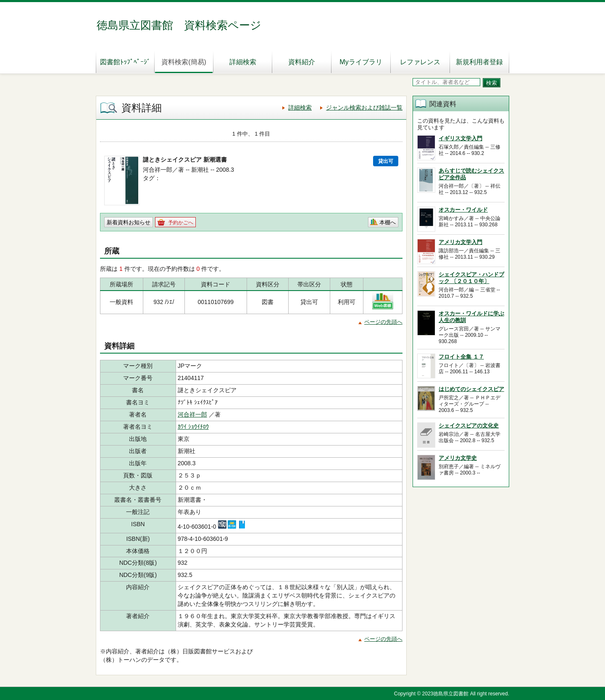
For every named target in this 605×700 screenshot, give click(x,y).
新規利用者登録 (479, 62)
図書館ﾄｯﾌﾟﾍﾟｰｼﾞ (125, 62)
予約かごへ (181, 223)
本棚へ (388, 222)
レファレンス (420, 62)
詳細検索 (243, 62)
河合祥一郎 (192, 414)
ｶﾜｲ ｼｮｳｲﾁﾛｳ (193, 427)
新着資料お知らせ (129, 222)
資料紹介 (302, 62)
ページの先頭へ (383, 322)
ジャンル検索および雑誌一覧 (364, 107)
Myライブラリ (361, 62)
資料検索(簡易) (184, 62)
